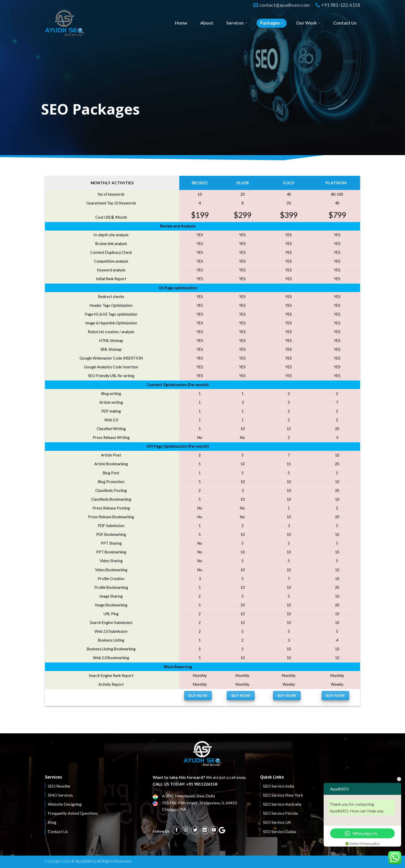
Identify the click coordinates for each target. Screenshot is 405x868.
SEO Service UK (277, 822)
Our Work (308, 23)
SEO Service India (278, 786)
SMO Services (60, 795)
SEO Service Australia (282, 804)
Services (237, 23)
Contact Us (345, 23)
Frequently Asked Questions (73, 813)
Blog (52, 822)
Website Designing (65, 804)
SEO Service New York (283, 795)
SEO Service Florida (280, 813)
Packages (272, 23)
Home (181, 23)
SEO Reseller (59, 786)
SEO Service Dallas (280, 831)
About (207, 23)
